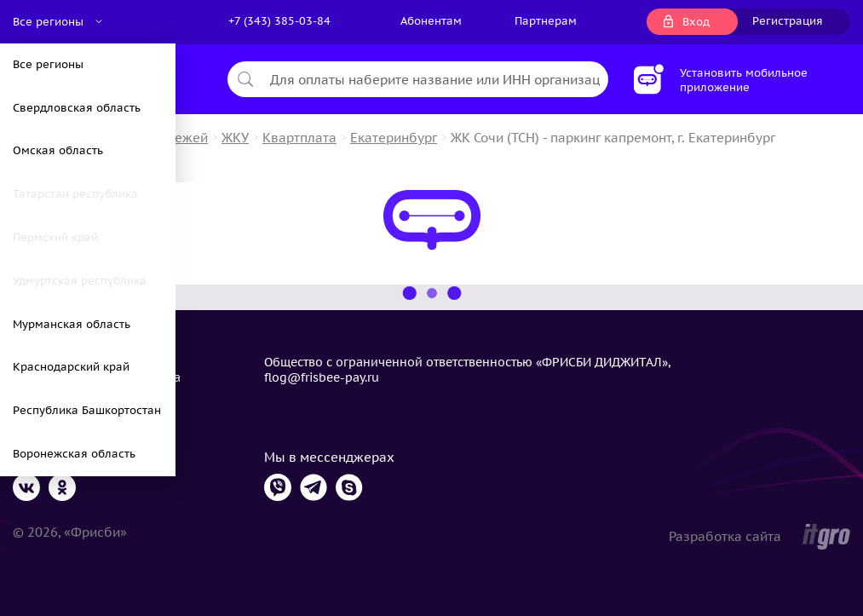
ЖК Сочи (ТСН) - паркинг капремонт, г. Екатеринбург (613, 138)
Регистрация (788, 21)
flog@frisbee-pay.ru (322, 377)
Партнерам (546, 21)
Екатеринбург (394, 138)
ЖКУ (235, 138)
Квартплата (299, 138)
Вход (696, 22)
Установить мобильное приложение (744, 80)
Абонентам (431, 21)
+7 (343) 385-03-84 (279, 21)
